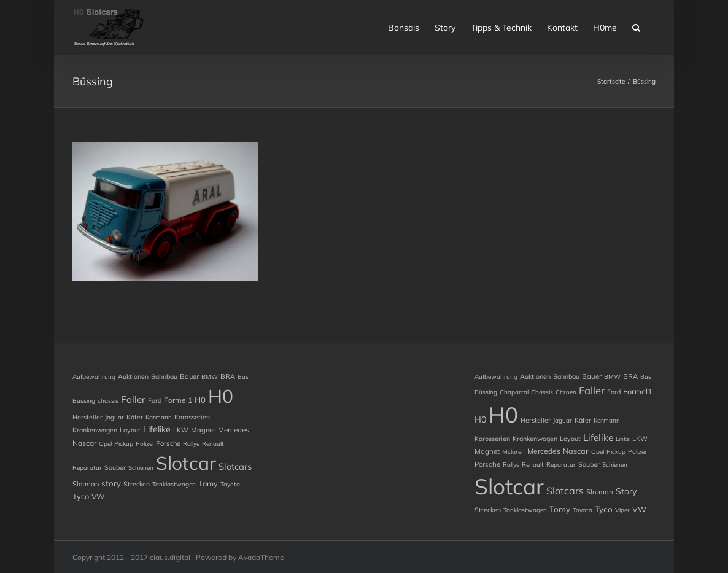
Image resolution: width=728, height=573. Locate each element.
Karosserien (192, 417)
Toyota (230, 484)
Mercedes (234, 430)
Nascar (84, 443)
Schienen (141, 468)
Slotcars (235, 466)
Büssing (84, 401)
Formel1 (178, 400)
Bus (243, 377)
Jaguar (114, 417)
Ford (155, 400)
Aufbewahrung (94, 377)
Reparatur (87, 468)
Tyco (81, 496)
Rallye (191, 444)
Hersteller (87, 417)
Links (623, 439)
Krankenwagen (95, 430)
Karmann (159, 417)
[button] (636, 26)
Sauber (115, 467)
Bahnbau (164, 376)
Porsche (168, 443)
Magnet (203, 430)
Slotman (86, 484)
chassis (108, 401)
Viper (622, 510)
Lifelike (157, 429)
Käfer (135, 417)
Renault (213, 444)
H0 (200, 400)
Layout (130, 430)
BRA (228, 376)
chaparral (514, 392)
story (111, 483)
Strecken (137, 484)
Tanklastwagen (174, 484)
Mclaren (513, 452)
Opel (105, 444)
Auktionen (133, 376)
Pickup (124, 444)
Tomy (208, 483)
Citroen (566, 392)
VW (98, 497)
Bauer (189, 376)
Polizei (145, 444)
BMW (210, 377)
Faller (133, 400)
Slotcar (186, 463)
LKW (181, 430)
